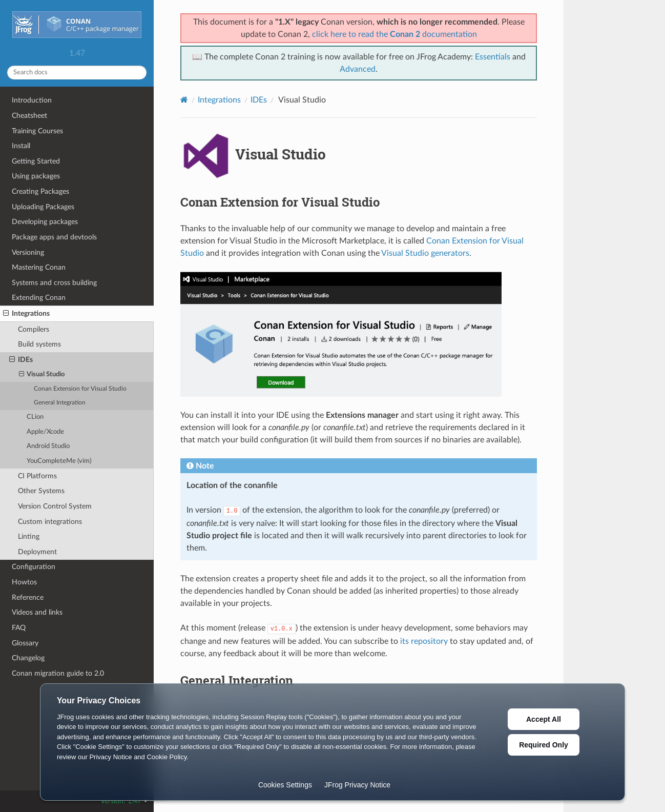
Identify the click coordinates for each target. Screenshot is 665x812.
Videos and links (37, 612)
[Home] (184, 100)
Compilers (34, 329)
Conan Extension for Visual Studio (80, 389)
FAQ (19, 628)
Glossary (25, 643)
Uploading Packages (43, 207)
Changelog (28, 658)
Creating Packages (40, 191)
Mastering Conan (39, 267)
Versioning (28, 252)
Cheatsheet (29, 116)
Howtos (24, 582)
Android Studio (48, 446)
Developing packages (45, 222)
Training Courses (37, 131)
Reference (28, 597)
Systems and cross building (54, 283)
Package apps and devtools (54, 237)
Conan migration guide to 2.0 (58, 673)
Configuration (34, 567)
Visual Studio (42, 375)
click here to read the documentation (394, 34)
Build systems (39, 344)
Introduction (32, 100)
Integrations (26, 314)
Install (21, 146)
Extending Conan (39, 298)
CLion (35, 417)
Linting (29, 536)
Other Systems (41, 491)
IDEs (21, 360)
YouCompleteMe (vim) (59, 461)
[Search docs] (77, 73)
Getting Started (36, 161)
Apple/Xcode (45, 432)
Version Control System (55, 506)
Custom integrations (50, 522)
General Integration (60, 403)
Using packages (36, 176)
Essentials (493, 57)
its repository (424, 641)
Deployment (37, 552)
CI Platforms (37, 476)
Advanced (358, 69)
